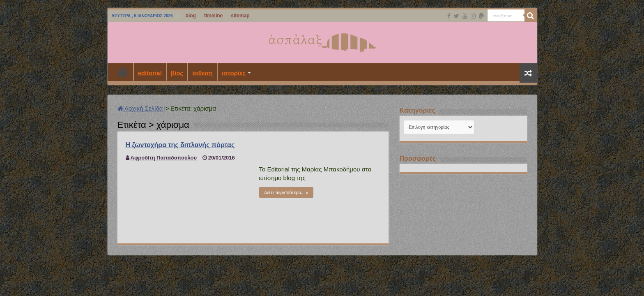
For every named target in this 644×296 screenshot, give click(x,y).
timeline (213, 16)
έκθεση (202, 73)
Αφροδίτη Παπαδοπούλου (164, 158)
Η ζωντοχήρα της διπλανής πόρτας (180, 145)
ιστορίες (234, 73)
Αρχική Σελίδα (140, 108)
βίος (177, 73)
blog (191, 16)
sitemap (240, 16)
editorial (150, 73)
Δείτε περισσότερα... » (286, 192)
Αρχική (122, 72)
